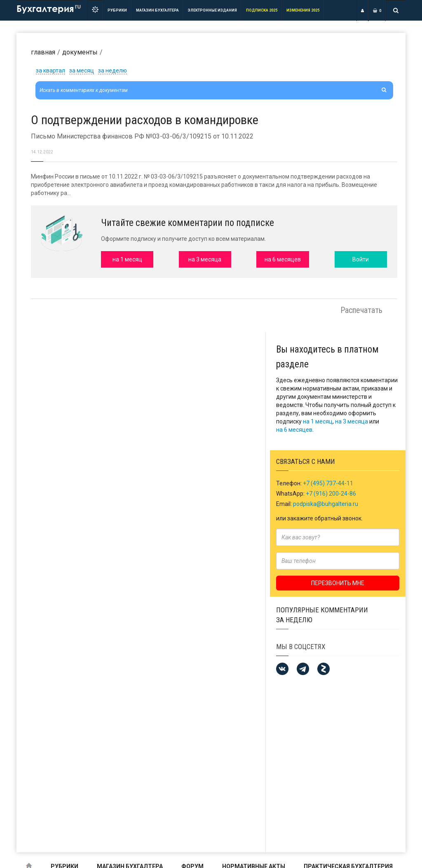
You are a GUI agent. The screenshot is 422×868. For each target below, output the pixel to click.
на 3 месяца (352, 421)
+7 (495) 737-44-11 (328, 483)
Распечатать (361, 310)
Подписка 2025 (262, 10)
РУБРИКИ (117, 10)
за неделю (113, 71)
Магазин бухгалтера (157, 10)
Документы (80, 52)
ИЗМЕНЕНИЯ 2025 (303, 10)
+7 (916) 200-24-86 (331, 494)
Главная (43, 52)
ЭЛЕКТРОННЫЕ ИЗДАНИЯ (212, 10)
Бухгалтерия (49, 8)
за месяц (82, 71)
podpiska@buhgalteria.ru (326, 504)
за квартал (50, 71)
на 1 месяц (318, 421)
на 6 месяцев (294, 430)
